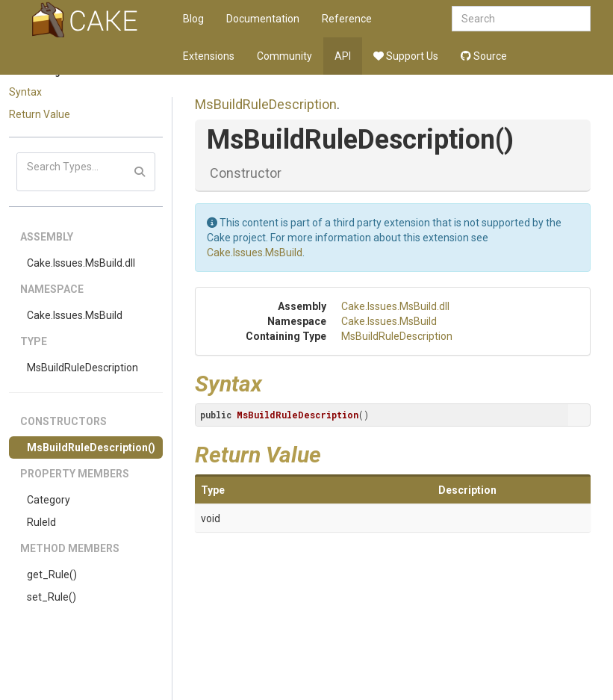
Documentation (263, 19)
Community (284, 56)
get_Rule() (52, 574)
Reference (347, 19)
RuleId (41, 522)
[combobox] (521, 19)
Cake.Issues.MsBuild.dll (81, 263)
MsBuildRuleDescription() (91, 447)
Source (484, 56)
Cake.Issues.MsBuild (75, 315)
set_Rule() (52, 597)
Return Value (40, 114)
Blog (193, 19)
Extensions (209, 56)
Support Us (406, 56)
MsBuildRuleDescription (83, 368)
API (343, 56)
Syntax (25, 92)
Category (49, 500)
